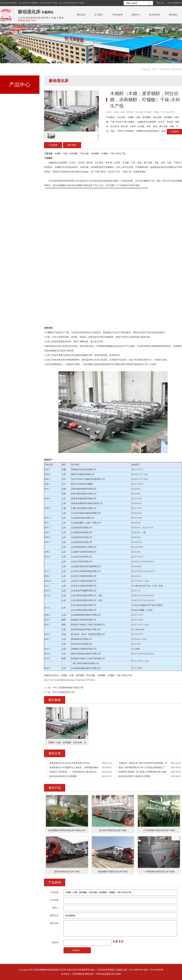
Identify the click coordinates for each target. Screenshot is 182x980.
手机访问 (160, 3)
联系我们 (173, 15)
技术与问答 (155, 15)
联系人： (56, 908)
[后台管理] (116, 974)
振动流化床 (29, 12)
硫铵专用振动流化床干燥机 (67, 872)
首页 (154, 69)
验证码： (56, 942)
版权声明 (86, 970)
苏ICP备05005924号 (72, 970)
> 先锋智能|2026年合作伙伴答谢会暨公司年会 (69, 763)
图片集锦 (72, 145)
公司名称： (55, 900)
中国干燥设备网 (103, 974)
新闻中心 (136, 15)
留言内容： (55, 923)
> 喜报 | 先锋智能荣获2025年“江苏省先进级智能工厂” (141, 767)
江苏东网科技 (78, 974)
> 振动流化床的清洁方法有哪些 (62, 776)
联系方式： (55, 916)
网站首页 (81, 15)
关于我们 (99, 15)
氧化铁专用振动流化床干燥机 (113, 830)
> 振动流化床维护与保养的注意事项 (133, 776)
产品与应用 (117, 15)
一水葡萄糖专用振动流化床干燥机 (159, 872)
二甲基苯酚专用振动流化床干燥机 (159, 830)
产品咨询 (174, 132)
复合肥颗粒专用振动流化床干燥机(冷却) (67, 830)
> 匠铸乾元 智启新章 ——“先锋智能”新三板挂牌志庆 (72, 772)
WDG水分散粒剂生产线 (63, 692)
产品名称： (55, 892)
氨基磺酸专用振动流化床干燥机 (113, 872)
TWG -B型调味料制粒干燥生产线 (68, 688)
